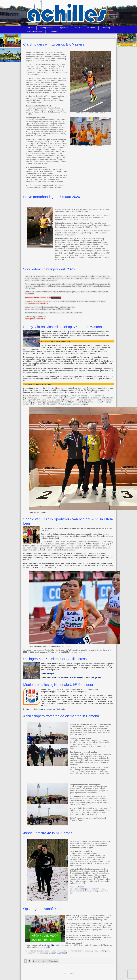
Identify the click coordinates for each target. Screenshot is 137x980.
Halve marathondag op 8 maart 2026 (52, 197)
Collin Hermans (62, 678)
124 (44, 961)
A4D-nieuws (53, 32)
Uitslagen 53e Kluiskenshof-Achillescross (55, 659)
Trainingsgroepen (46, 28)
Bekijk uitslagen (48, 674)
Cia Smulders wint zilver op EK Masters (54, 44)
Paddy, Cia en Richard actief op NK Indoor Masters (63, 327)
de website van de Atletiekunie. (53, 709)
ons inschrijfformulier (51, 945)
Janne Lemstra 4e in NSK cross (48, 833)
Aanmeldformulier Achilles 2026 (38, 298)
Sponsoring (106, 28)
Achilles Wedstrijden (35, 32)
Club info (30, 28)
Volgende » (53, 961)
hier (56, 187)
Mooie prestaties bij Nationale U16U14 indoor (58, 685)
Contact (77, 28)
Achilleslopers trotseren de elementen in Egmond (61, 716)
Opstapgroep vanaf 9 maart (44, 909)
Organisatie (63, 28)
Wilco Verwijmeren (93, 678)
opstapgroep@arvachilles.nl (56, 953)
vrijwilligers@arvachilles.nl (38, 303)
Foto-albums (91, 28)
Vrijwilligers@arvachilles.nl (35, 319)
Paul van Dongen (76, 678)
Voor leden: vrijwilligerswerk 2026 (49, 269)
